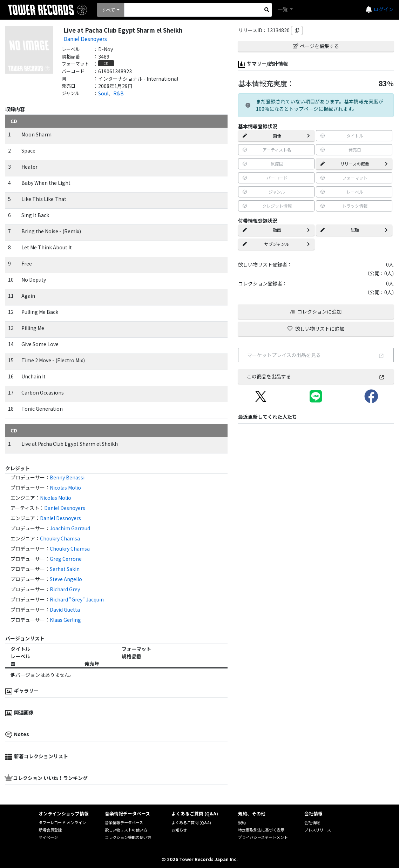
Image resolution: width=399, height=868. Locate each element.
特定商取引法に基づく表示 (261, 830)
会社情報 (312, 822)
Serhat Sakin (65, 569)
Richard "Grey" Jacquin (77, 599)
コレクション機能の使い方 (128, 837)
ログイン (384, 9)
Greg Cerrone (66, 559)
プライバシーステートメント (263, 837)
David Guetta (65, 610)
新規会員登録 (50, 830)
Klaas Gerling (65, 620)
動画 (276, 230)
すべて (108, 10)
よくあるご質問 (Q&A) (191, 822)
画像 (276, 136)
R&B (119, 93)
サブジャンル (276, 244)
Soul (103, 93)
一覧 (283, 9)
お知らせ (179, 830)
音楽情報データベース (124, 822)
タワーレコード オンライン (62, 822)
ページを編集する (316, 46)
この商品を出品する (316, 376)
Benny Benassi (67, 477)
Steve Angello (66, 579)
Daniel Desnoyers (85, 39)
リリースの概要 (354, 164)
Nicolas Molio (65, 487)
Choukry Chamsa (60, 538)
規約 (242, 822)
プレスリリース (318, 830)
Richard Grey (65, 589)
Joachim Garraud (70, 528)
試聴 (354, 230)
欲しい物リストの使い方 (126, 830)
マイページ (48, 837)
